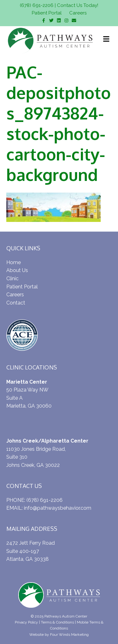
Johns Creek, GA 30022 (33, 465)
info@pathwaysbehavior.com (58, 508)
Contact (16, 303)
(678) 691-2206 (37, 5)
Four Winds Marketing (69, 635)
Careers (78, 13)
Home (14, 262)
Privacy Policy (26, 622)
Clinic (12, 278)
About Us (17, 270)
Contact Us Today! (78, 5)
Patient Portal (47, 13)
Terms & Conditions (57, 622)
